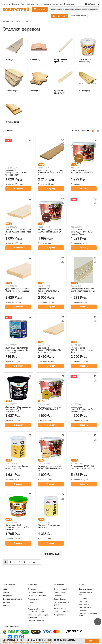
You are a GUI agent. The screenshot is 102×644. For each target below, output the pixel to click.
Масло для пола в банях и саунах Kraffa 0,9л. (17, 467)
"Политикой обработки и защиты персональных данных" (27, 642)
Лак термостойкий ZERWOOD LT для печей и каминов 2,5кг (17, 527)
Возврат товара (60, 615)
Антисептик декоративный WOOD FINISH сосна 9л (49, 408)
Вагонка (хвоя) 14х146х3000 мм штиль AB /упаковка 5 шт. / (51, 173)
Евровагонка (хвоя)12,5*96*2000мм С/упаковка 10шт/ (16, 173)
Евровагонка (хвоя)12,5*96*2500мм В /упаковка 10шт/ (49, 291)
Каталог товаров (9, 585)
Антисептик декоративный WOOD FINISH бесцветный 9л (50, 468)
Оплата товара (59, 592)
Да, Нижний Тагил (60, 16)
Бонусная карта (60, 608)
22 (34, 562)
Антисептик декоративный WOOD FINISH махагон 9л (50, 231)
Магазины (6, 602)
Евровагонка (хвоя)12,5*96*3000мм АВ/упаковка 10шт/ (50, 350)
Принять (92, 641)
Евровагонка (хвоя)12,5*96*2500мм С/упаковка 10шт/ (82, 232)
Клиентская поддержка (62, 612)
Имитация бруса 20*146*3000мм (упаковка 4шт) (82, 350)
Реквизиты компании (36, 621)
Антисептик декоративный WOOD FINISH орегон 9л (82, 172)
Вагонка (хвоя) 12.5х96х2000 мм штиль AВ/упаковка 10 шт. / (18, 232)
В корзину (18, 189)
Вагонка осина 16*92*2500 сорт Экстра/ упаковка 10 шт (83, 467)
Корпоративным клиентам (13, 599)
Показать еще (51, 554)
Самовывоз (58, 596)
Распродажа (7, 596)
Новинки (6, 592)
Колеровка (83, 598)
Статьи (31, 602)
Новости (6, 606)
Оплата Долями (60, 599)
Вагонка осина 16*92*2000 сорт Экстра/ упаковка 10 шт (83, 290)
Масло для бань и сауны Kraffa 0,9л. (49, 526)
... (29, 562)
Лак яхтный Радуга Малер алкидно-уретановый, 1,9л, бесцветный (17, 350)
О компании (33, 589)
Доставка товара (85, 589)
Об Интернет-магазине (37, 596)
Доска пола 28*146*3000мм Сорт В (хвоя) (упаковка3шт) (18, 290)
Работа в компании (35, 592)
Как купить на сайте (61, 589)
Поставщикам (33, 599)
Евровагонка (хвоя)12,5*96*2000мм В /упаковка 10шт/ (82, 409)
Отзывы (31, 606)
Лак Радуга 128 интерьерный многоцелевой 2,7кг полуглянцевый (18, 409)
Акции (5, 589)
